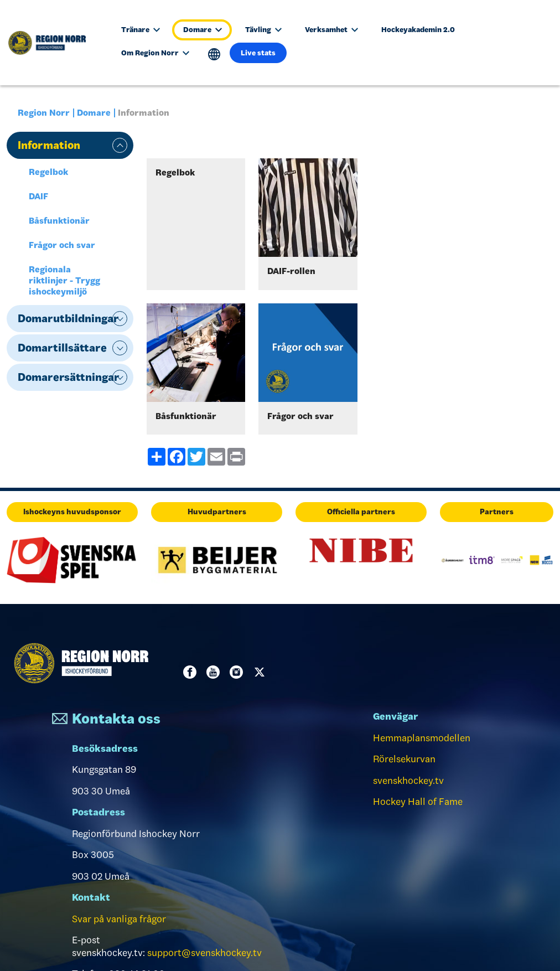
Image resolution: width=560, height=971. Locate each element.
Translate (214, 55)
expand (120, 145)
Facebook (192, 672)
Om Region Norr (155, 53)
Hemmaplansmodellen (422, 738)
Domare (203, 30)
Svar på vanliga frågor (119, 919)
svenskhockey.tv (408, 781)
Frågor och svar (62, 245)
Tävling (263, 30)
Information (49, 145)
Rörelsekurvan (404, 759)
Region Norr (44, 113)
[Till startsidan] (52, 43)
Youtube (215, 672)
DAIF (38, 196)
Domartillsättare (62, 348)
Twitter (262, 672)
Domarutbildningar (68, 318)
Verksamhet (331, 30)
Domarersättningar (69, 377)
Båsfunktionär (59, 221)
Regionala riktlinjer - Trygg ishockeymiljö (64, 280)
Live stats (258, 53)
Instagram (238, 672)
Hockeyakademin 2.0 (418, 30)
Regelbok (48, 172)
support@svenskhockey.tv (204, 953)
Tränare (141, 30)
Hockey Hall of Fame (418, 802)
